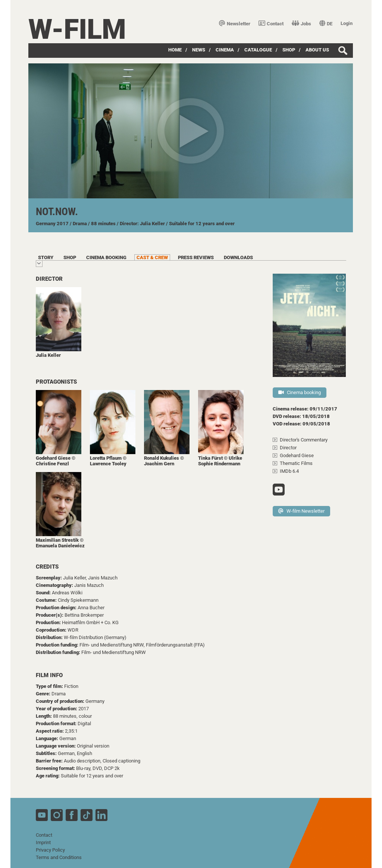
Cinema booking (300, 392)
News (199, 50)
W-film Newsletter (301, 511)
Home (175, 50)
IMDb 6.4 (289, 471)
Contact (271, 24)
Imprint (43, 842)
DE (326, 24)
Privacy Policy (50, 850)
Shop (289, 50)
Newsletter (235, 24)
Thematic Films (296, 463)
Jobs (301, 24)
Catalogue (258, 50)
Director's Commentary (304, 440)
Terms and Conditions (59, 857)
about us (317, 50)
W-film (77, 29)
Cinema (225, 50)
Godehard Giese (297, 455)
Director (288, 448)
